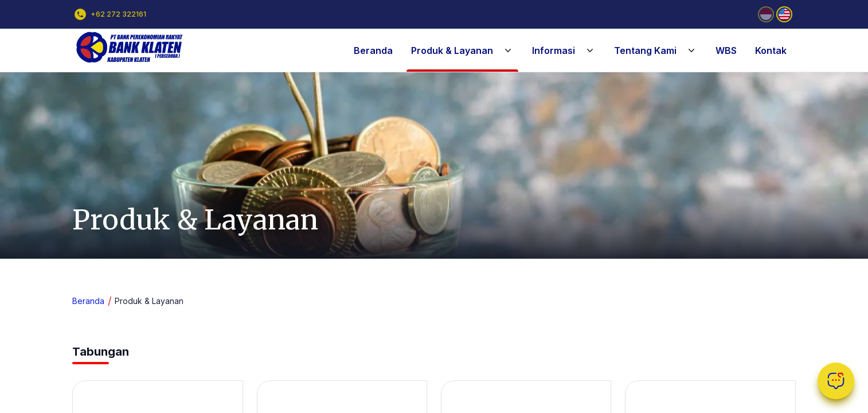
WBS (726, 50)
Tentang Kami (656, 50)
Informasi (564, 50)
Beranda (373, 50)
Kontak (771, 50)
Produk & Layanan (462, 50)
